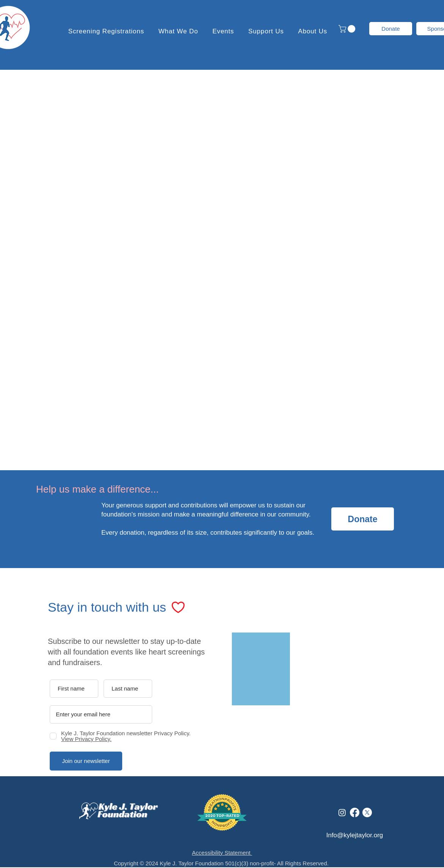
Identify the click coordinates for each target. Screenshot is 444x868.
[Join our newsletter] (86, 761)
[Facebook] (355, 812)
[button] (266, 31)
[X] (367, 812)
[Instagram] (342, 812)
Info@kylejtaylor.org (355, 835)
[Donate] (391, 29)
